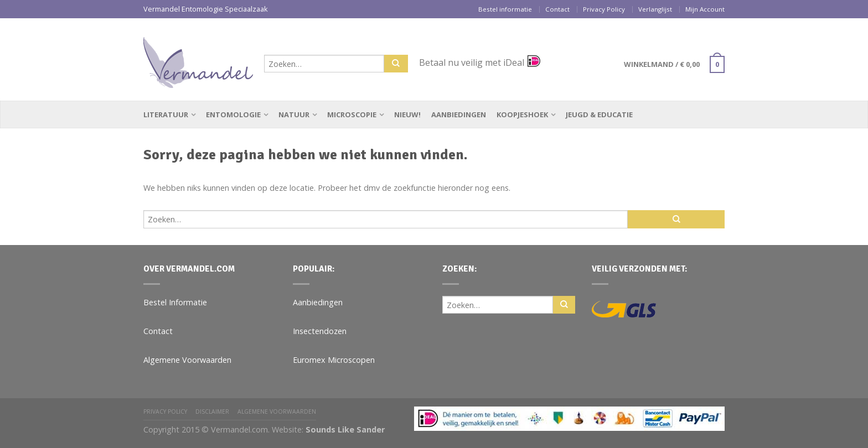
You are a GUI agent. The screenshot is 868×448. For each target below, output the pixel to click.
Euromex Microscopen (334, 360)
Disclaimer (212, 411)
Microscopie (352, 114)
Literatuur (166, 114)
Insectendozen (320, 331)
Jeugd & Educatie (599, 114)
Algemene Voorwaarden (187, 360)
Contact (557, 9)
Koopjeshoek (522, 114)
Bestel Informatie (175, 302)
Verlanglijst (655, 9)
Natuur (294, 114)
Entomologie (233, 114)
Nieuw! (407, 114)
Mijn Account (705, 9)
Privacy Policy (604, 9)
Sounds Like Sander (345, 429)
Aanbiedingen (459, 114)
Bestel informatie (505, 9)
